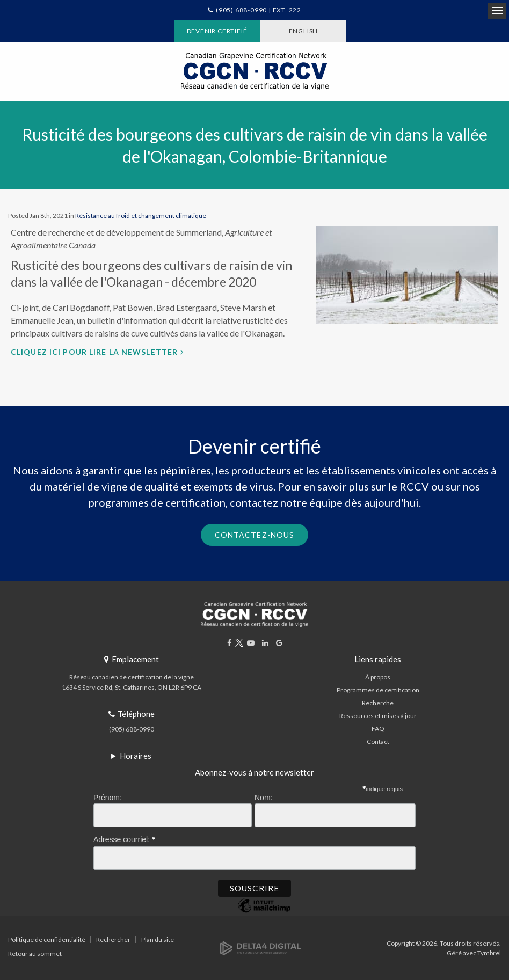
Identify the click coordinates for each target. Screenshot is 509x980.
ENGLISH (304, 31)
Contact (378, 741)
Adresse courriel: (125, 838)
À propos (378, 677)
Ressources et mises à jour (378, 716)
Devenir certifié (217, 31)
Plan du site (158, 939)
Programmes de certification (378, 690)
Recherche (378, 703)
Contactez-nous (255, 535)
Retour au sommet (35, 953)
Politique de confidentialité (47, 939)
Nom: (263, 798)
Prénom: (108, 798)
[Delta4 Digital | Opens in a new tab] (260, 948)
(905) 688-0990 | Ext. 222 (259, 10)
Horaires (136, 756)
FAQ (378, 729)
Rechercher (113, 939)
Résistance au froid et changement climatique (141, 215)
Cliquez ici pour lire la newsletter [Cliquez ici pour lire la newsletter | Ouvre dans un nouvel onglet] (94, 352)
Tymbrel (489, 953)
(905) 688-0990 (132, 729)
